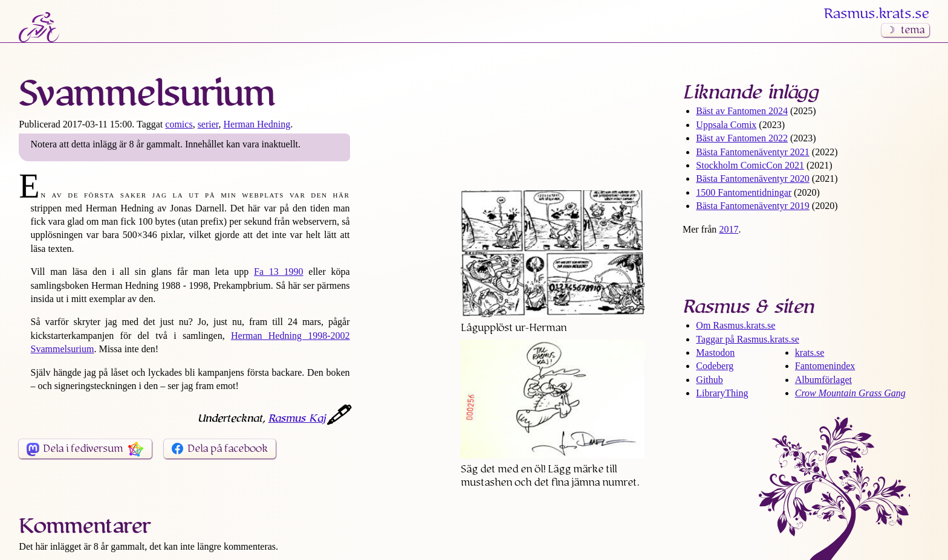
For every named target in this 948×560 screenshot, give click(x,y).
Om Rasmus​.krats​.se (735, 325)
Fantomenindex (825, 366)
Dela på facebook (228, 449)
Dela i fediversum (83, 449)
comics (179, 124)
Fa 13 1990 (278, 272)
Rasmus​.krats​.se (877, 14)
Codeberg (715, 366)
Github (709, 380)
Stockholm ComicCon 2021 (750, 165)
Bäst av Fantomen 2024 (742, 111)
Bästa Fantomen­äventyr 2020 (753, 179)
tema (913, 30)
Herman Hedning (257, 124)
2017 (729, 229)
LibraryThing (722, 393)
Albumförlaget (823, 380)
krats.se (810, 352)
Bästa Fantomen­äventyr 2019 (753, 206)
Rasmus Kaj (297, 419)
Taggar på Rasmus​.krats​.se (747, 339)
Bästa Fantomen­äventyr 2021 (753, 152)
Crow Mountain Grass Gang (850, 393)
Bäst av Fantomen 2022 (742, 138)
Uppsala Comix (726, 125)
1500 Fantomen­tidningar (744, 192)
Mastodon (715, 352)
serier (208, 124)
